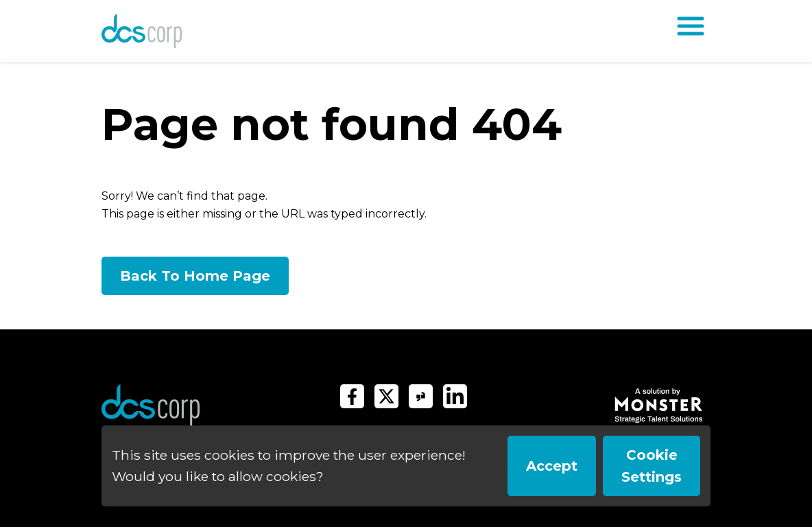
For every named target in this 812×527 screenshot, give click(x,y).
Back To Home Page (195, 276)
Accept (552, 466)
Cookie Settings (652, 466)
